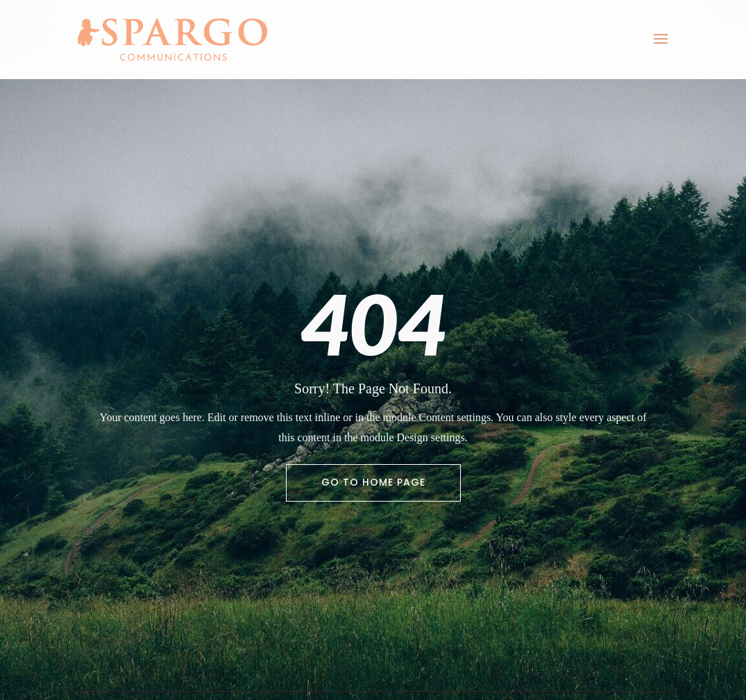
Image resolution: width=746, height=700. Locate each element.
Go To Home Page (373, 482)
